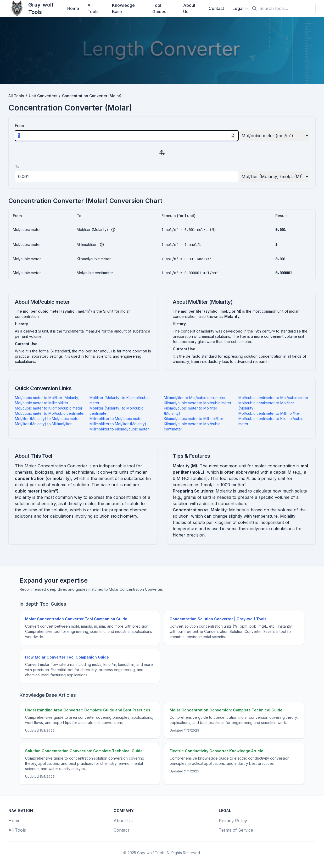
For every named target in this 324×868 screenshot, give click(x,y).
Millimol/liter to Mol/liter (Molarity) (118, 424)
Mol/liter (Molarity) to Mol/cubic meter (47, 419)
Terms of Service (236, 830)
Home (73, 8)
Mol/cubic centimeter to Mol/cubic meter (273, 398)
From (19, 126)
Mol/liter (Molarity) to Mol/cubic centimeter (116, 411)
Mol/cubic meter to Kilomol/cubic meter (49, 408)
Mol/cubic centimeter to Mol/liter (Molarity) (266, 405)
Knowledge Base (123, 8)
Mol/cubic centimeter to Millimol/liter (269, 413)
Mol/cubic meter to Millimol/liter (42, 403)
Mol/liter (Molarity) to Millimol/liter (43, 424)
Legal (241, 8)
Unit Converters (43, 96)
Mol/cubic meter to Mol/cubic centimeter (50, 413)
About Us (189, 8)
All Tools (93, 8)
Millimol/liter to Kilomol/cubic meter (119, 429)
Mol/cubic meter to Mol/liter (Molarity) (47, 398)
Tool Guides (159, 8)
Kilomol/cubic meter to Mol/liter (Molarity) (191, 411)
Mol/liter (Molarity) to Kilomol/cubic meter (119, 400)
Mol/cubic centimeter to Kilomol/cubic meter (271, 421)
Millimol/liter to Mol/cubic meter (116, 419)
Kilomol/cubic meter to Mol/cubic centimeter (192, 426)
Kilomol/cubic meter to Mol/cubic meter (198, 403)
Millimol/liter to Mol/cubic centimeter (195, 398)
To (17, 166)
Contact (216, 8)
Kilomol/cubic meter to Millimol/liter (194, 419)
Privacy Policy (233, 821)
